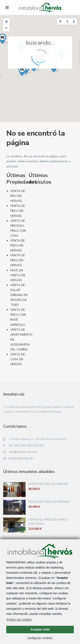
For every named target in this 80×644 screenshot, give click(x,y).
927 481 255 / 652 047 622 (26, 446)
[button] (25, 72)
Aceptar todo (40, 629)
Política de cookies (19, 620)
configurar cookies (40, 638)
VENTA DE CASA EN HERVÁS (18, 359)
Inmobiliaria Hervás (21, 458)
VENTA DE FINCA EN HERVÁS (18, 211)
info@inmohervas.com (23, 452)
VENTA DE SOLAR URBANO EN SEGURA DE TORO (19, 295)
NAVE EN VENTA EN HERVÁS (18, 275)
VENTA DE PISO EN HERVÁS (18, 196)
